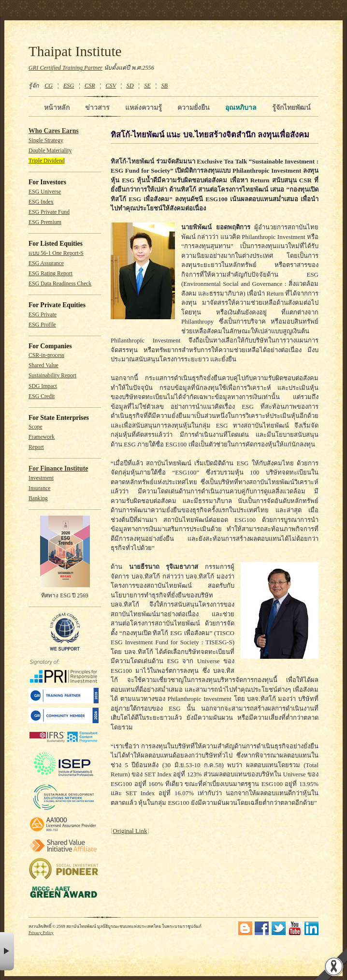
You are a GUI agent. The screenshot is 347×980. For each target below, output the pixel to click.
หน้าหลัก (57, 107)
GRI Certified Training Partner (65, 68)
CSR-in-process (46, 355)
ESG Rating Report (51, 274)
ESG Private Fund (49, 212)
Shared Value (43, 365)
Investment (41, 478)
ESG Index (41, 202)
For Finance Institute (58, 468)
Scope (36, 427)
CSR (90, 86)
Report (36, 447)
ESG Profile (42, 325)
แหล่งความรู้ (144, 107)
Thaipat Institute (75, 51)
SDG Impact (43, 386)
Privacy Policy (41, 933)
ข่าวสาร (97, 107)
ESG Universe (45, 192)
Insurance (39, 488)
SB (165, 86)
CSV (111, 86)
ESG (69, 86)
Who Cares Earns (54, 131)
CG (49, 86)
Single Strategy (46, 141)
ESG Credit (42, 396)
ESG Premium (45, 222)
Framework (42, 437)
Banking (38, 498)
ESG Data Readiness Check (60, 284)
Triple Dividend (47, 161)
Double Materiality (50, 151)
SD (130, 86)
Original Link (130, 831)
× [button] (7, 951)
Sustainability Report (52, 376)
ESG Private (43, 315)
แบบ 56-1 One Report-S (56, 253)
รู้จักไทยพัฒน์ (291, 107)
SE (147, 86)
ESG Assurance (46, 263)
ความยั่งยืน (194, 107)
